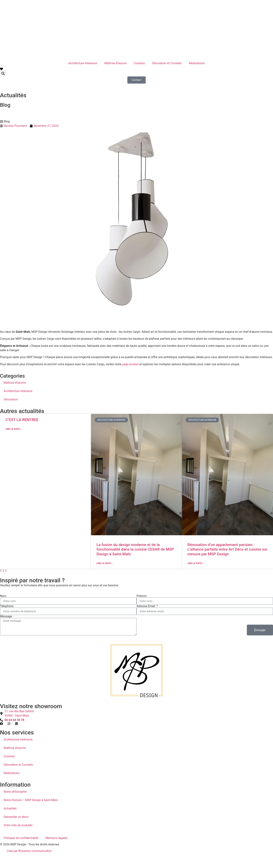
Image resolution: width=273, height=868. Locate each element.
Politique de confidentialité (21, 838)
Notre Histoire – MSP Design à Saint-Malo (31, 800)
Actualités (10, 808)
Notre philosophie (15, 792)
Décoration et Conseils (167, 63)
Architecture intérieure (18, 391)
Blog (5, 105)
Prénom (142, 596)
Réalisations (197, 63)
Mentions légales (57, 838)
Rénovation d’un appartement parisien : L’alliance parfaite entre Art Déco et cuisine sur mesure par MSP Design (227, 549)
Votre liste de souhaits (18, 825)
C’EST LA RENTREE (22, 420)
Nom (3, 596)
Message (6, 616)
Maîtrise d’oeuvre (115, 63)
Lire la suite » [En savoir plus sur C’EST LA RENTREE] (13, 429)
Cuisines (139, 63)
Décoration (11, 399)
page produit (130, 364)
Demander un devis (16, 817)
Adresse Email (146, 606)
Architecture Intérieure (83, 63)
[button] (3, 73)
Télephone (7, 606)
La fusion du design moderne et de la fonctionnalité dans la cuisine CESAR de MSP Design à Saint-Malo (135, 549)
